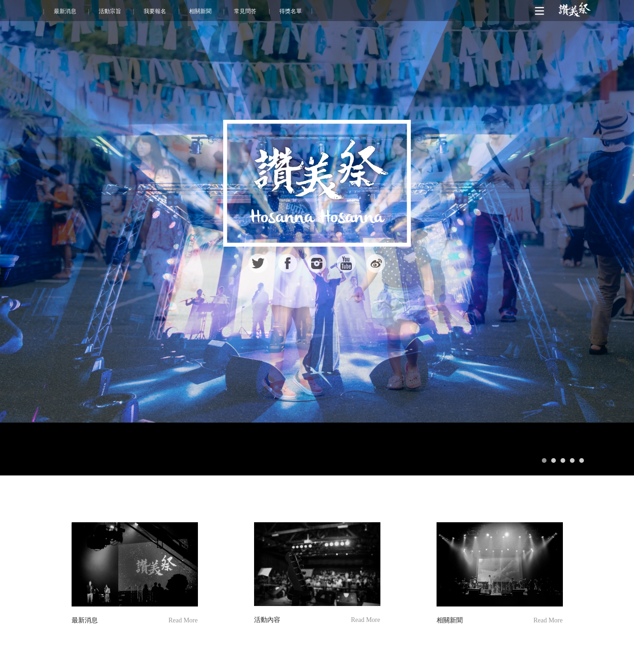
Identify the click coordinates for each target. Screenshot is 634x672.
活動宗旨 (110, 11)
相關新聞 (200, 11)
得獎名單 (291, 11)
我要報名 (155, 11)
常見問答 (245, 11)
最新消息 (65, 11)
